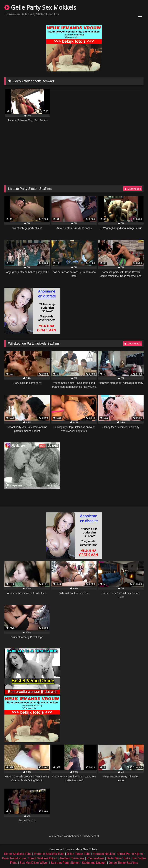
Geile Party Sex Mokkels (40, 7)
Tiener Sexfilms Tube (18, 854)
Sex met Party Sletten (65, 863)
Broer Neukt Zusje (14, 858)
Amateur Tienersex (72, 858)
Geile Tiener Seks (118, 858)
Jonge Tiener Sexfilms (123, 863)
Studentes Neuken (94, 863)
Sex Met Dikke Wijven (34, 863)
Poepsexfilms (95, 858)
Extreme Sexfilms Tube (49, 854)
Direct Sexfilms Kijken (43, 858)
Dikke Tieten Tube (79, 854)
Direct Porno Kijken (130, 854)
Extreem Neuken (104, 854)
